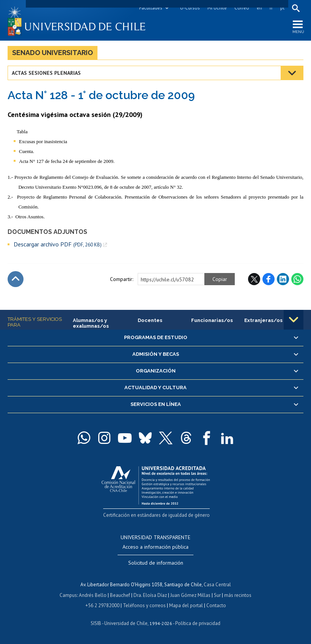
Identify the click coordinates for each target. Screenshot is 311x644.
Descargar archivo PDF (58, 244)
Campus (68, 595)
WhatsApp (297, 279)
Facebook (269, 279)
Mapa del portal (186, 605)
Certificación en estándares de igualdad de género (156, 515)
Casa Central (217, 585)
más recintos (238, 595)
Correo (242, 8)
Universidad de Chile (126, 623)
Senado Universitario (53, 53)
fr (271, 8)
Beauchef (120, 595)
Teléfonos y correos (144, 605)
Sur (217, 595)
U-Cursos (190, 8)
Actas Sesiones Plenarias (46, 73)
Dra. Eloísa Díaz (150, 595)
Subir (16, 279)
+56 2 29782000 (102, 605)
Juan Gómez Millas (190, 595)
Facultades (151, 8)
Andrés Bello (93, 595)
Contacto (216, 605)
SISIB (96, 623)
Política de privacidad (198, 623)
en (259, 8)
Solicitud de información (156, 563)
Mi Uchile (217, 8)
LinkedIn (283, 279)
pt (282, 8)
